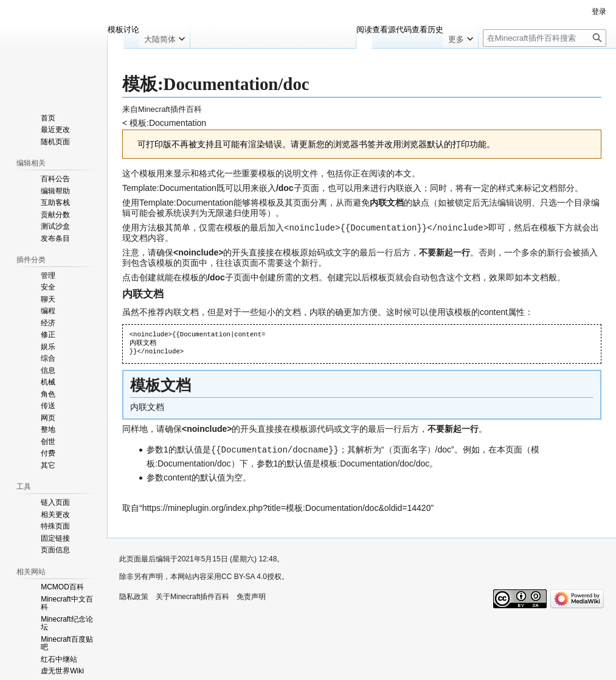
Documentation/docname (275, 449)
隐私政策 (134, 595)
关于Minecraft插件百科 (192, 595)
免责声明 (251, 595)
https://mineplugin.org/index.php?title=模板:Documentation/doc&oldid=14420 (287, 507)
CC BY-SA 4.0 (244, 575)
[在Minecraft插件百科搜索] (545, 38)
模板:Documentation (168, 123)
